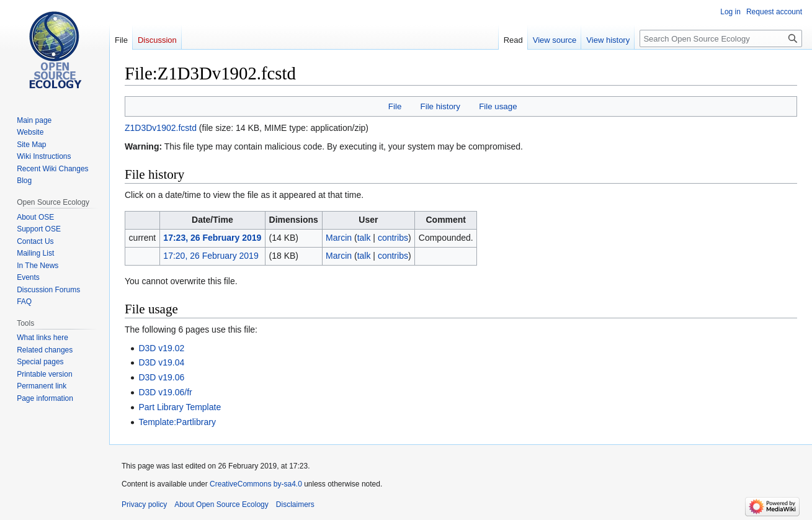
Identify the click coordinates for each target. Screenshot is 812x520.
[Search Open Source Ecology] (721, 38)
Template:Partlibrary (177, 422)
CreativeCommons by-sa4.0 (256, 484)
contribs (393, 238)
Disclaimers (295, 504)
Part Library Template (180, 407)
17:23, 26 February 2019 (212, 238)
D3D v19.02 (161, 348)
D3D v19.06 (161, 377)
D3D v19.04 (161, 362)
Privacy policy (144, 504)
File (395, 106)
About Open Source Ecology (221, 504)
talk (364, 238)
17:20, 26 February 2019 (211, 256)
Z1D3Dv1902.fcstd (161, 128)
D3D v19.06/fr (165, 392)
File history (440, 106)
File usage (498, 106)
